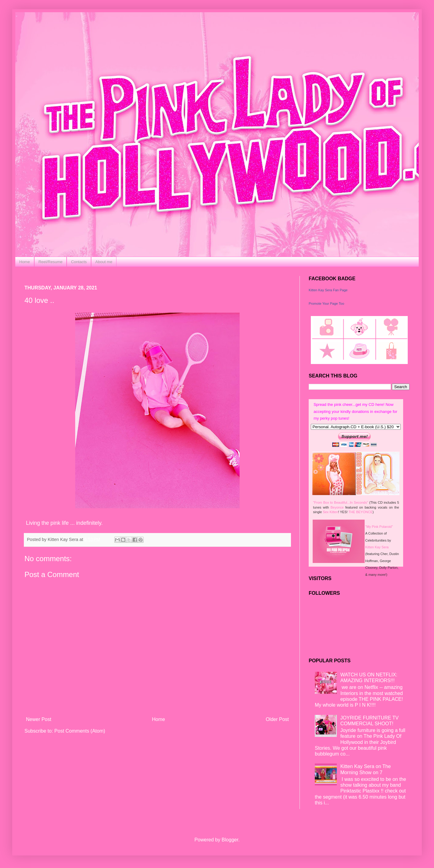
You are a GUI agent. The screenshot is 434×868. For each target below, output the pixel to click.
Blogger (230, 840)
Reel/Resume (51, 262)
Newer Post (39, 719)
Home (25, 262)
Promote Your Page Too (326, 303)
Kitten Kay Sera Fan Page (328, 290)
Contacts (79, 262)
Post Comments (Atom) (80, 731)
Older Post (277, 719)
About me (104, 262)
